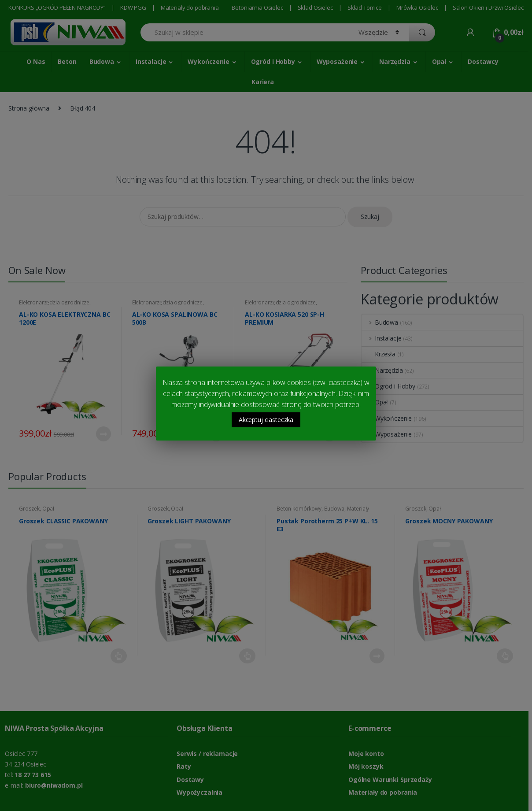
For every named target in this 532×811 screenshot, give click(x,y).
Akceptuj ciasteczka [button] (266, 420)
